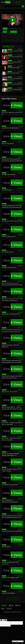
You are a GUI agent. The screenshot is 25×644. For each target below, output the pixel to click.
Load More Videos (12, 599)
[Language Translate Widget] (18, 641)
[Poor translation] (5, 620)
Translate (20, 643)
